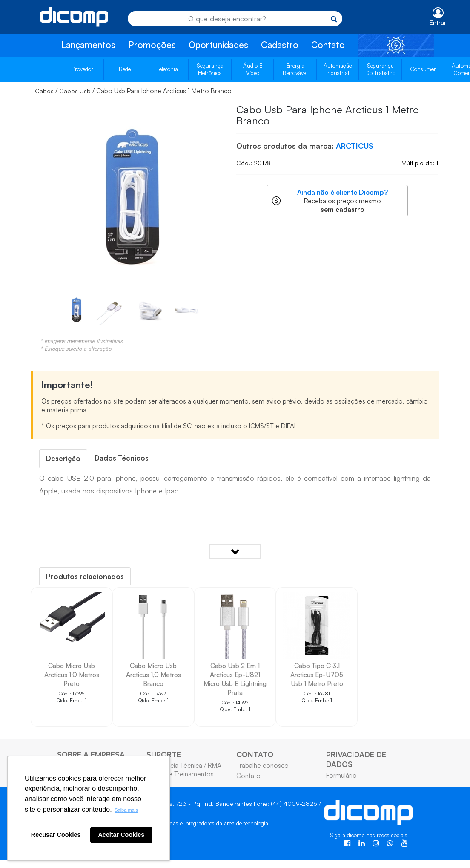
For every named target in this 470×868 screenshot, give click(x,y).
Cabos (44, 91)
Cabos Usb (75, 91)
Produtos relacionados (85, 576)
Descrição (63, 458)
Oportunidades (218, 45)
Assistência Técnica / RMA (184, 765)
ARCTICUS (355, 146)
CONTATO (255, 754)
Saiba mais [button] (126, 810)
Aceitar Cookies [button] (121, 835)
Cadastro (280, 45)
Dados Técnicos (122, 458)
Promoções (152, 45)
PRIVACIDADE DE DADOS (356, 759)
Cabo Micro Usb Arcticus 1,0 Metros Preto (72, 675)
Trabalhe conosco (262, 765)
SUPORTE (164, 754)
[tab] (63, 458)
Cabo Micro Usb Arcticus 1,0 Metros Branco (153, 675)
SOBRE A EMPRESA (91, 754)
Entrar (438, 22)
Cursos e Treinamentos (180, 774)
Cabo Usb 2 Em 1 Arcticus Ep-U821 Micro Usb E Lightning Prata (235, 679)
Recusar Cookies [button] (56, 835)
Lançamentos (88, 45)
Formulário (341, 775)
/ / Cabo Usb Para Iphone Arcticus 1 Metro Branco (133, 91)
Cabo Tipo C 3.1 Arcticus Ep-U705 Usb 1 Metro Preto (317, 675)
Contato (328, 45)
